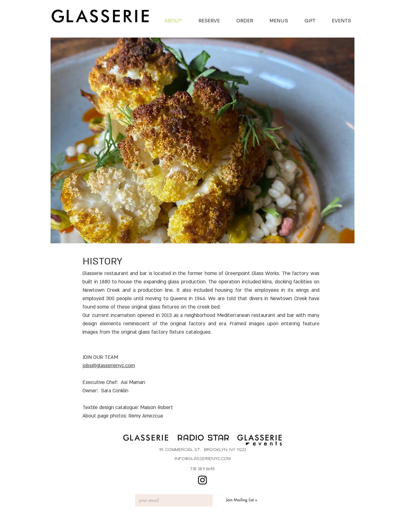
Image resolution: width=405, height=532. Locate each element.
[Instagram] (202, 480)
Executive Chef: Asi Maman (114, 382)
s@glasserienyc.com (112, 366)
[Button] (146, 439)
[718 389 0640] (202, 469)
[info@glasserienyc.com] (202, 459)
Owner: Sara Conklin (105, 391)
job (86, 366)
